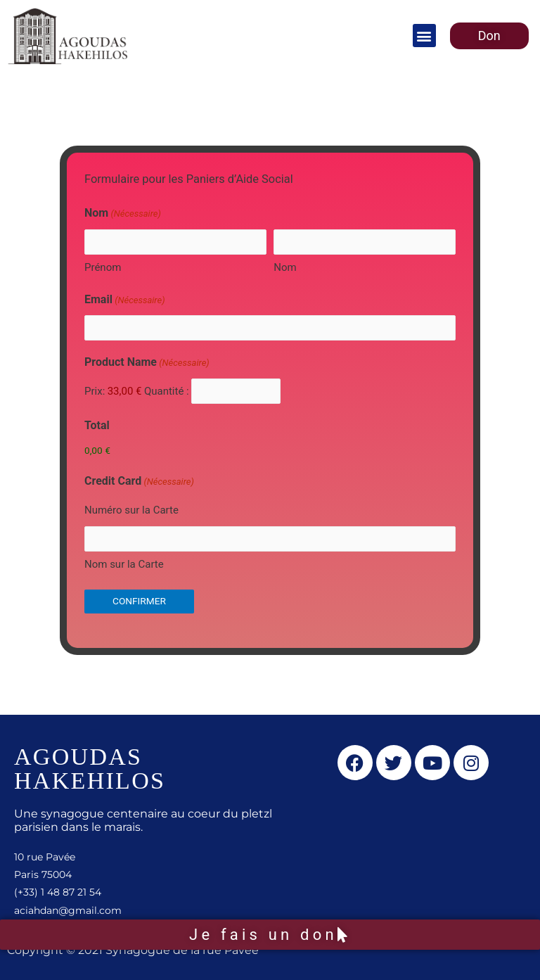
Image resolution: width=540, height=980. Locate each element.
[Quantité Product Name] (236, 391)
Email (125, 300)
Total (97, 425)
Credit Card (139, 482)
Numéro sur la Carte (131, 510)
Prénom (103, 267)
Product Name (147, 363)
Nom (285, 267)
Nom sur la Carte (124, 564)
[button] (424, 36)
